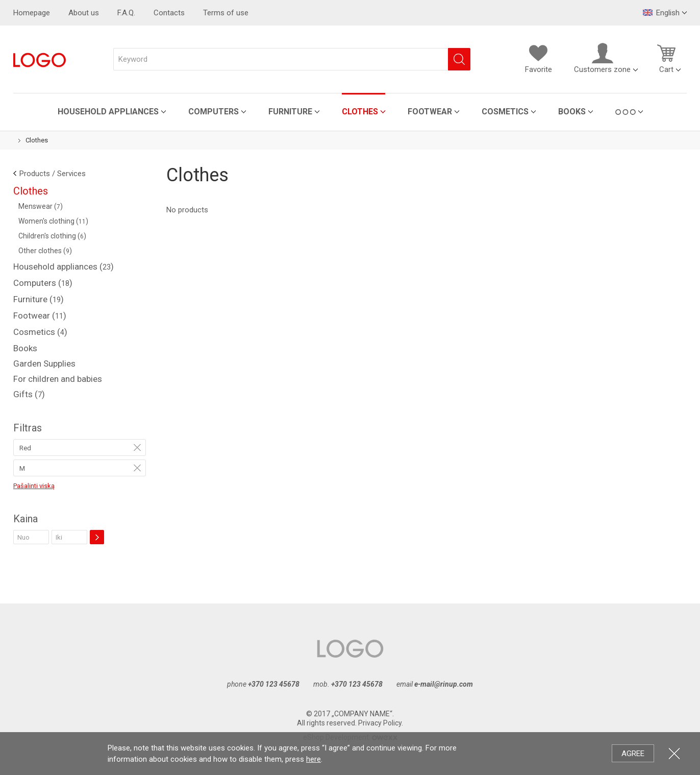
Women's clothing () (53, 221)
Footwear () (40, 316)
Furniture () (39, 299)
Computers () (43, 283)
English (661, 13)
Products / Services (53, 174)
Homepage (32, 13)
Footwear (430, 112)
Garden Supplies (44, 364)
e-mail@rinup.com (444, 684)
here (314, 759)
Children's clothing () (52, 236)
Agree (633, 754)
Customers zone (602, 58)
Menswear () (41, 206)
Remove (137, 447)
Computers (214, 112)
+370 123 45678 (274, 684)
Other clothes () (45, 251)
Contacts (169, 13)
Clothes (360, 112)
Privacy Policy (380, 723)
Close (674, 753)
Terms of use (226, 13)
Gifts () (29, 394)
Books (572, 112)
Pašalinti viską (34, 486)
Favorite (538, 58)
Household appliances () (64, 267)
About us (84, 13)
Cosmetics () (40, 332)
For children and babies (58, 379)
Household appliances (108, 112)
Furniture (290, 112)
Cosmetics (505, 112)
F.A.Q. (126, 13)
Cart (666, 58)
